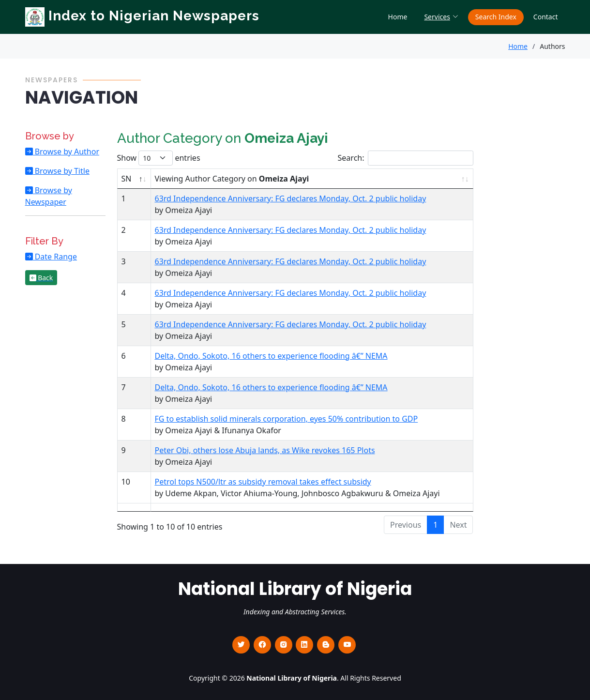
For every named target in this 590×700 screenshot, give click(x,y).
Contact (546, 17)
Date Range (55, 257)
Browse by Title (61, 171)
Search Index (496, 17)
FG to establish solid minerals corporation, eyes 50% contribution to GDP (287, 419)
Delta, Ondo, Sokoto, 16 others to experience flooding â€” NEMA (271, 356)
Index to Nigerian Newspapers (142, 16)
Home (398, 17)
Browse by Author (66, 152)
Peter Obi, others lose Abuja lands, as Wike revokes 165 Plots (265, 450)
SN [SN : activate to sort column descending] (127, 179)
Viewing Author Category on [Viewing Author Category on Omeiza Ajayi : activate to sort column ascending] (232, 179)
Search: (406, 158)
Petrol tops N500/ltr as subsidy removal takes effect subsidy (263, 482)
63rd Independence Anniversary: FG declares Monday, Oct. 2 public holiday (291, 198)
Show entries (159, 158)
